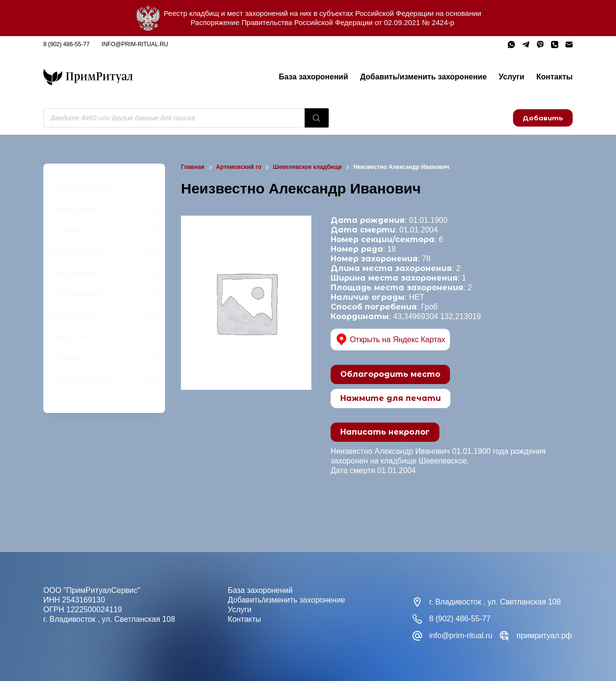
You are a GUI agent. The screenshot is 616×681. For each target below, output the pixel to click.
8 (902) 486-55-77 (66, 44)
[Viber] (540, 45)
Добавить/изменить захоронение (423, 77)
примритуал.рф (544, 636)
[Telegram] (526, 45)
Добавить (543, 118)
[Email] (569, 45)
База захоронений (313, 77)
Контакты (555, 77)
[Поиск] (317, 118)
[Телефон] (555, 45)
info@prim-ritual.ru (135, 44)
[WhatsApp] (511, 45)
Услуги (511, 77)
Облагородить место (390, 374)
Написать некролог (385, 432)
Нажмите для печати (391, 398)
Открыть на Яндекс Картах (391, 340)
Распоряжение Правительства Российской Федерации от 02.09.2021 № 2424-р (322, 22)
